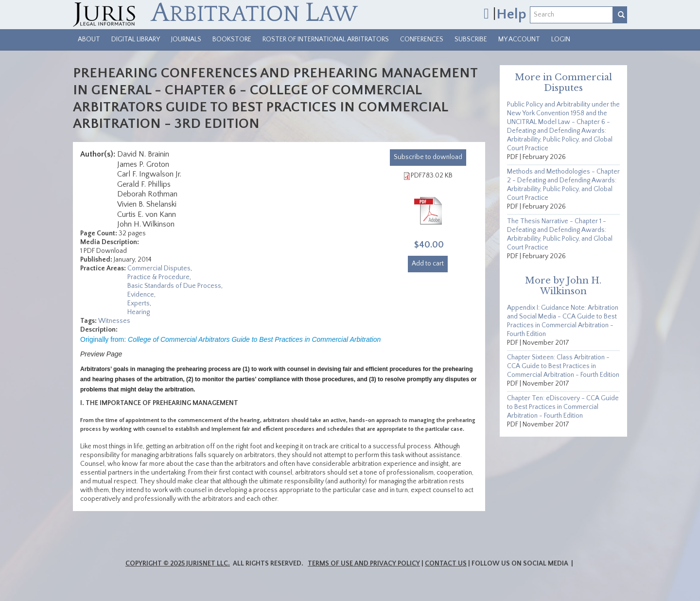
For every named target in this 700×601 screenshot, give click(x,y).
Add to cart (428, 264)
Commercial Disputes (159, 268)
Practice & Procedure (158, 277)
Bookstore (232, 39)
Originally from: (230, 339)
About (89, 39)
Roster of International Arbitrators (326, 39)
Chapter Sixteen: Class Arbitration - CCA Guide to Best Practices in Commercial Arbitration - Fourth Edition (563, 366)
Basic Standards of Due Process (174, 286)
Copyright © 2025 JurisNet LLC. (178, 564)
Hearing (139, 312)
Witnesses (114, 321)
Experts (139, 303)
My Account (519, 39)
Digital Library (136, 39)
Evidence (141, 295)
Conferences (422, 39)
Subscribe (471, 39)
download (428, 157)
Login (561, 39)
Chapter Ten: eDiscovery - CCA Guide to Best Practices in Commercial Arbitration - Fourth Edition (563, 407)
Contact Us (446, 564)
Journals (186, 39)
